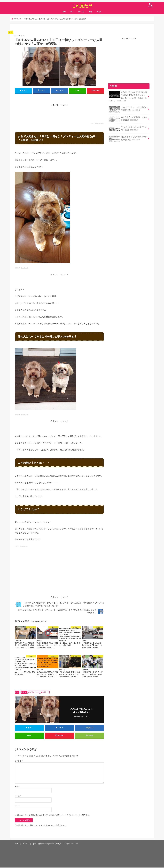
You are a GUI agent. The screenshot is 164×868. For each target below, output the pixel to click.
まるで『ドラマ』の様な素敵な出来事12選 (128, 109)
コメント (19, 762)
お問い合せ (36, 844)
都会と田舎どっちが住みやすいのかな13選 (128, 138)
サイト (17, 806)
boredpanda (101, 124)
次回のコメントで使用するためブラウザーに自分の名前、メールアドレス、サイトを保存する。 (54, 816)
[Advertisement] (59, 112)
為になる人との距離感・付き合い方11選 (128, 119)
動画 (64, 12)
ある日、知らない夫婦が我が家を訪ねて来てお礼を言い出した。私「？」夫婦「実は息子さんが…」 (128, 96)
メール (18, 797)
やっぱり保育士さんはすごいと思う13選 (128, 129)
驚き (91, 12)
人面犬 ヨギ (34, 692)
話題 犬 (46, 692)
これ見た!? (82, 6)
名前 (17, 787)
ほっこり (81, 12)
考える (99, 12)
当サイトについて (21, 844)
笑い (72, 12)
